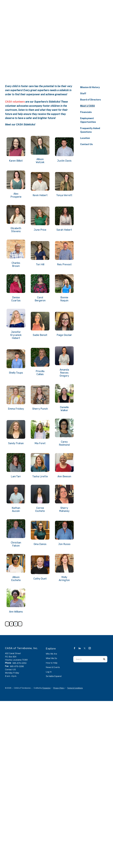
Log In (49, 672)
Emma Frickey (16, 409)
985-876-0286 (17, 666)
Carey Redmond (64, 443)
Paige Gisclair (64, 335)
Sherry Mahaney (64, 509)
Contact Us (86, 144)
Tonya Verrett (64, 195)
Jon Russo (64, 544)
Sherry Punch (40, 409)
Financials (86, 112)
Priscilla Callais (40, 373)
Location (85, 138)
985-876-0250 (19, 663)
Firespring (46, 688)
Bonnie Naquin (64, 299)
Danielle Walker (64, 409)
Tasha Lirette (40, 476)
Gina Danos (40, 544)
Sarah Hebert (64, 230)
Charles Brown (16, 264)
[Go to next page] (20, 624)
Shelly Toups (16, 373)
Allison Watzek (40, 161)
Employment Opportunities (88, 120)
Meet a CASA (88, 106)
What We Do (51, 658)
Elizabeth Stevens (16, 230)
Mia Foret (40, 443)
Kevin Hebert (40, 195)
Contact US (10, 670)
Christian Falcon (16, 544)
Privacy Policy (59, 688)
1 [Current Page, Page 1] (11, 624)
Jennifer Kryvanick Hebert (16, 335)
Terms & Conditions (75, 688)
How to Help (52, 663)
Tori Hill (40, 264)
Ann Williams (16, 612)
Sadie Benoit (40, 335)
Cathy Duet (40, 579)
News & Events (53, 667)
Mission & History (90, 87)
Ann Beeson (64, 476)
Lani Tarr (16, 476)
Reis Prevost (64, 264)
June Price (40, 230)
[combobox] (87, 659)
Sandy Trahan (16, 443)
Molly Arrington (64, 579)
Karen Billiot (16, 161)
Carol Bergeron (40, 299)
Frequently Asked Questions (90, 130)
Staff (83, 93)
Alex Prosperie (16, 195)
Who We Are (51, 654)
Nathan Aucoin (16, 509)
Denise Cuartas (16, 299)
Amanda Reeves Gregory (64, 373)
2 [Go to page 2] (16, 624)
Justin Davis (64, 161)
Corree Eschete (40, 509)
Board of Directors (90, 100)
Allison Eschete (16, 579)
